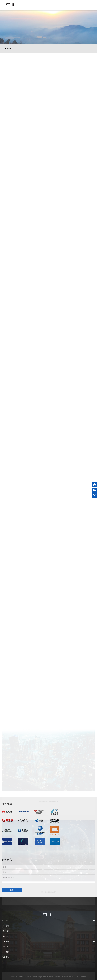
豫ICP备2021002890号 (68, 977)
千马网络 (83, 977)
